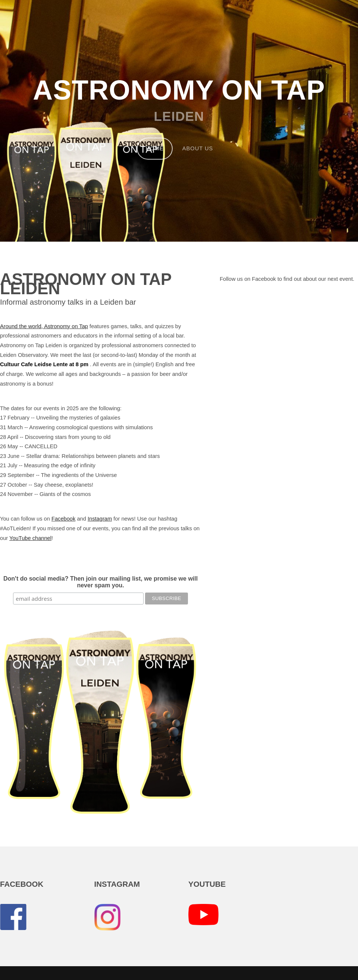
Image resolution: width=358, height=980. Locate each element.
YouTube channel (30, 538)
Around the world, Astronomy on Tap (44, 326)
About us (198, 148)
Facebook (63, 519)
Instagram (100, 519)
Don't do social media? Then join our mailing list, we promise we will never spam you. (101, 582)
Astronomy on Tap (179, 90)
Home (155, 148)
